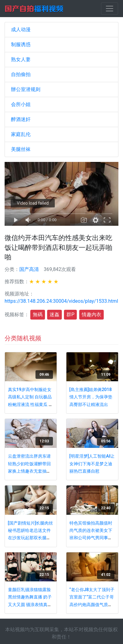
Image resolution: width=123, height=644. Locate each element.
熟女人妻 (21, 59)
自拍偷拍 (21, 74)
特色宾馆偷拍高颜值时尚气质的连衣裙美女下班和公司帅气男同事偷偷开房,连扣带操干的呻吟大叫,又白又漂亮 (91, 538)
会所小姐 (21, 104)
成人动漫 (21, 29)
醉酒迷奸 (21, 119)
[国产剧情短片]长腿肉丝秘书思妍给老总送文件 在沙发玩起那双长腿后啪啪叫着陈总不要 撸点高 (31, 538)
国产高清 (29, 269)
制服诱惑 (21, 44)
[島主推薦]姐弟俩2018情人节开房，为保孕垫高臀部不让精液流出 (91, 397)
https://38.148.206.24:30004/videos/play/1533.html (61, 301)
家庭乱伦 (21, 134)
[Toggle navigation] (110, 9)
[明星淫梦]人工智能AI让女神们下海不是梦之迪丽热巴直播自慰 (92, 464)
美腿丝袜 (21, 149)
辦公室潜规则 (26, 89)
